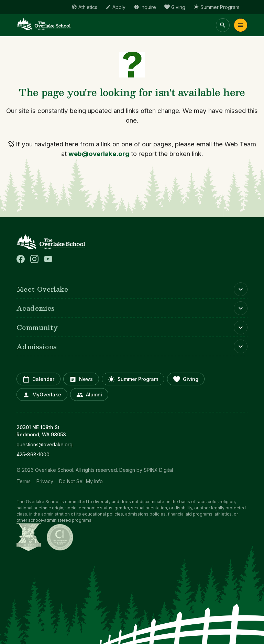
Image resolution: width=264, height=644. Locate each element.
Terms (24, 481)
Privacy (45, 481)
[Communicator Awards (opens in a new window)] (60, 537)
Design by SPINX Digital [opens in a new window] (146, 470)
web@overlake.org (99, 154)
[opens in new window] (132, 444)
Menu (241, 25)
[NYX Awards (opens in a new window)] (29, 537)
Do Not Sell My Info (81, 481)
